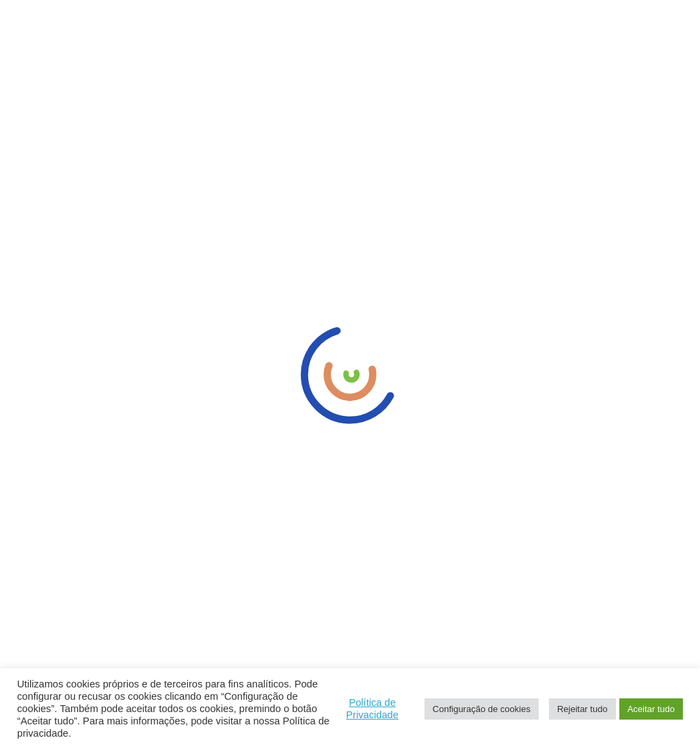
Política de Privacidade (372, 709)
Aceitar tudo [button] (651, 709)
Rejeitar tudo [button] (582, 709)
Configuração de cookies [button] (482, 709)
